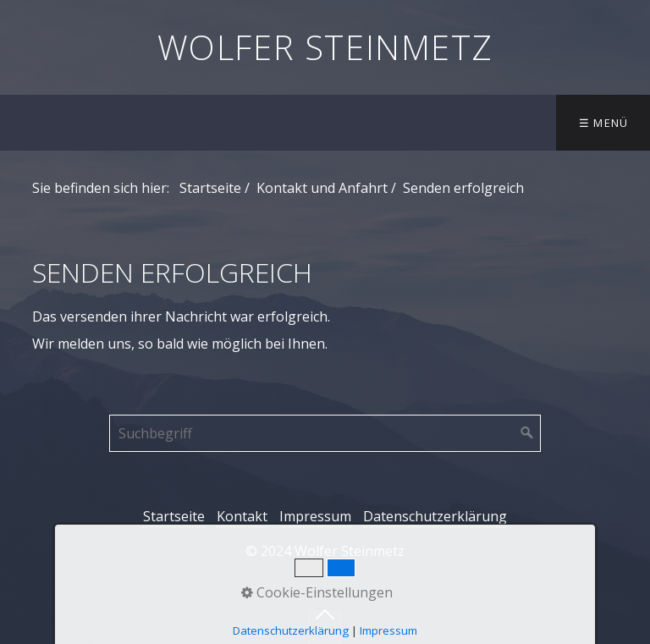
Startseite (210, 188)
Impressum (315, 516)
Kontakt (242, 516)
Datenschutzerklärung (435, 516)
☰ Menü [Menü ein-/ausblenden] (604, 123)
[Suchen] (527, 433)
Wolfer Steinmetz (325, 47)
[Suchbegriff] (325, 433)
